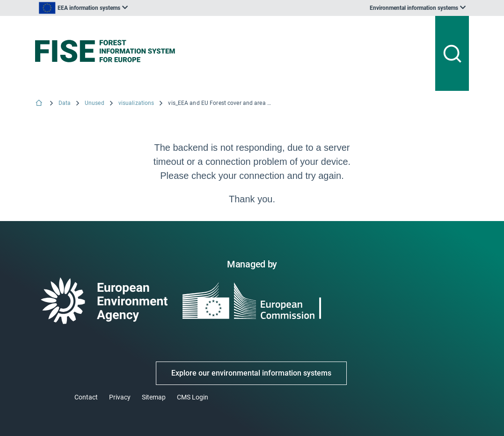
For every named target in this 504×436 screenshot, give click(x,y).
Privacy (120, 397)
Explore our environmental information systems (251, 373)
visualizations (136, 103)
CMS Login (193, 397)
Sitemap (154, 397)
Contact (86, 397)
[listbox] (83, 8)
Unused (95, 103)
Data (65, 103)
